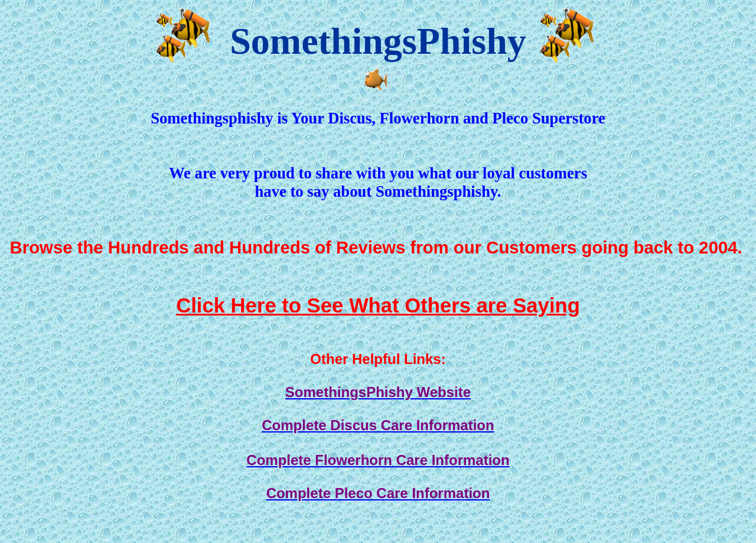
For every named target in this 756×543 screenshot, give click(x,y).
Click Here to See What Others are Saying (378, 305)
